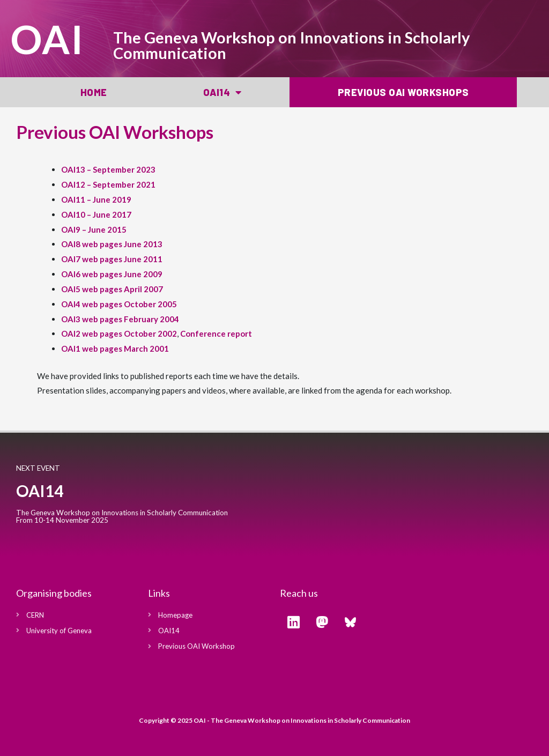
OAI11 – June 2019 (96, 199)
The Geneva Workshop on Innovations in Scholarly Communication (291, 45)
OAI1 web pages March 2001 (115, 349)
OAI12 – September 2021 (108, 184)
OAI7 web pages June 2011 (112, 259)
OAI (47, 39)
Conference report (216, 333)
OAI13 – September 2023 (108, 169)
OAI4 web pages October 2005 (119, 304)
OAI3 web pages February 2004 (120, 319)
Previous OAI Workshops (403, 92)
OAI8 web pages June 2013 (112, 244)
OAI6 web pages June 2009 (112, 274)
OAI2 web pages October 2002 (119, 333)
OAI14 (222, 92)
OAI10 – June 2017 (96, 214)
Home (94, 92)
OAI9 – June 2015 (94, 229)
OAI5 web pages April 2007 (112, 289)
